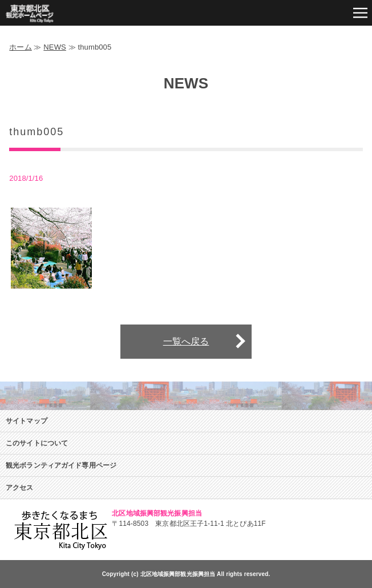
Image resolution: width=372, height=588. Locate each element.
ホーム (20, 47)
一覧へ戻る (186, 341)
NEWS (55, 47)
